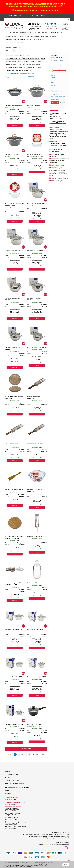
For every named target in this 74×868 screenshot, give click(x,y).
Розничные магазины (13, 781)
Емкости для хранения (31, 58)
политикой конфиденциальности (23, 866)
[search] (68, 19)
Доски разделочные (13, 61)
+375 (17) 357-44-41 (11, 815)
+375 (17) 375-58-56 (11, 819)
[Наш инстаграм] (66, 848)
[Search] (35, 19)
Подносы (28, 71)
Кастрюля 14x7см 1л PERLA (14, 724)
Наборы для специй (34, 67)
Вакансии (45, 16)
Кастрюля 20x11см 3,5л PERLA (37, 630)
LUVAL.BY (58, 842)
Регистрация (65, 29)
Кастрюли (9, 55)
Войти (67, 27)
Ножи (8, 64)
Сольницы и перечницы (14, 71)
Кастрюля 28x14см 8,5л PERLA (15, 251)
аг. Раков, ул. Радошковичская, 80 (15, 826)
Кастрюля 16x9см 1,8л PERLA (37, 677)
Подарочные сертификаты (14, 784)
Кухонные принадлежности (31, 61)
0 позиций (66, 24)
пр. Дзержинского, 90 (12, 818)
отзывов (58, 844)
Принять (66, 865)
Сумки (14, 64)
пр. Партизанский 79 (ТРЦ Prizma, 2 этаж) (18, 822)
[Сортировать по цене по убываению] (11, 51)
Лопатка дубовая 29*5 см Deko (15, 490)
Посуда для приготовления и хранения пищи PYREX (20, 74)
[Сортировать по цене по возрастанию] (15, 51)
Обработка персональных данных (17, 787)
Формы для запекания (14, 58)
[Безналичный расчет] (36, 26)
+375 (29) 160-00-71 (11, 800)
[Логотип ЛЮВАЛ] (15, 26)
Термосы (21, 64)
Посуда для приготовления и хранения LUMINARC (20, 77)
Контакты (35, 16)
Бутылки (9, 67)
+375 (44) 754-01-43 (11, 824)
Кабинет (8, 793)
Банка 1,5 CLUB (32, 583)
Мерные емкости (19, 67)
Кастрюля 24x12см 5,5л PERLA (37, 203)
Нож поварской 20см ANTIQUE (37, 536)
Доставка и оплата (13, 16)
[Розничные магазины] (35, 30)
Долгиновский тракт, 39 (12, 809)
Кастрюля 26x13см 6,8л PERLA (37, 251)
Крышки (27, 55)
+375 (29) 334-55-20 (11, 804)
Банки (43, 58)
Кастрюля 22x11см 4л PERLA (14, 630)
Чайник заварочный (33, 64)
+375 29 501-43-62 (51, 26)
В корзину (15, 125)
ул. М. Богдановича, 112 (13, 813)
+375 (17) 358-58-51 (11, 810)
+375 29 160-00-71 (51, 25)
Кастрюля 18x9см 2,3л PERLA (14, 677)
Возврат (26, 16)
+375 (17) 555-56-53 (11, 828)
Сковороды (18, 55)
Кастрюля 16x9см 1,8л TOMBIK (37, 347)
